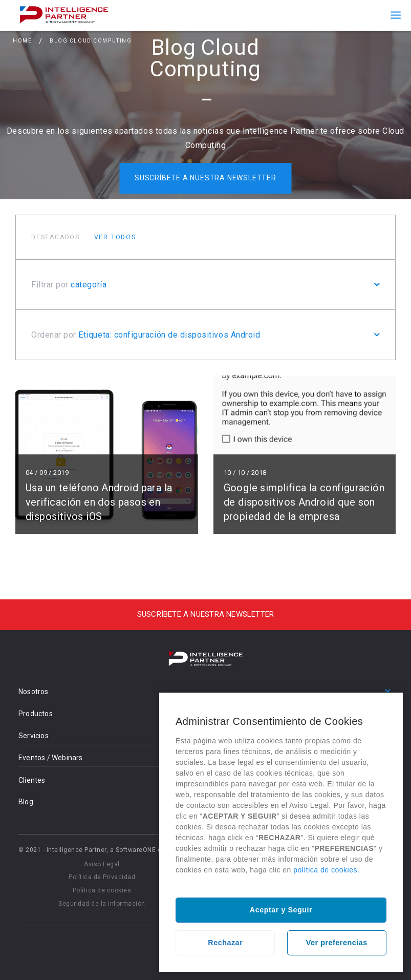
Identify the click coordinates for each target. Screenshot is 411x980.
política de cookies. (326, 870)
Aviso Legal (102, 864)
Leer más (107, 455)
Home (22, 43)
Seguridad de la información (102, 904)
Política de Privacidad (102, 877)
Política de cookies (102, 890)
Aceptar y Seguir (281, 910)
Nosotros (34, 692)
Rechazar (225, 943)
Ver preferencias (337, 943)
